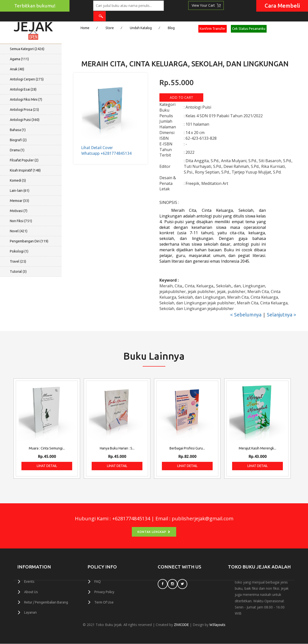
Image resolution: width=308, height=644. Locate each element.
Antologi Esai (23, 89)
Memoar (19, 201)
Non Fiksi (21, 221)
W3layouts (218, 625)
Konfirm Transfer (213, 29)
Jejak (33, 25)
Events (29, 582)
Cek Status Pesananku (250, 29)
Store (110, 28)
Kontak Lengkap (154, 532)
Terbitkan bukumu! (35, 6)
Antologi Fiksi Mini (26, 99)
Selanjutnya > (282, 315)
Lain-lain (20, 191)
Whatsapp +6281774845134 (106, 153)
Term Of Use (104, 602)
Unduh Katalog (141, 28)
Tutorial (18, 272)
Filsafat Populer (24, 160)
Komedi (18, 180)
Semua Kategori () (27, 49)
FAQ (98, 582)
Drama (17, 150)
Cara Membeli (282, 6)
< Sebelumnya (246, 315)
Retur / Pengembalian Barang (46, 602)
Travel (18, 261)
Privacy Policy (105, 592)
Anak (17, 69)
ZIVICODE (181, 625)
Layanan (30, 612)
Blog (172, 28)
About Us (31, 592)
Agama (19, 59)
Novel (19, 231)
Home (85, 28)
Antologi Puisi (25, 120)
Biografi (18, 140)
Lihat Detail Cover (97, 148)
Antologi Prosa (24, 110)
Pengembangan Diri (29, 241)
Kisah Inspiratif (25, 170)
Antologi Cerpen (27, 79)
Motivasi (19, 211)
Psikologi (19, 251)
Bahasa (18, 130)
